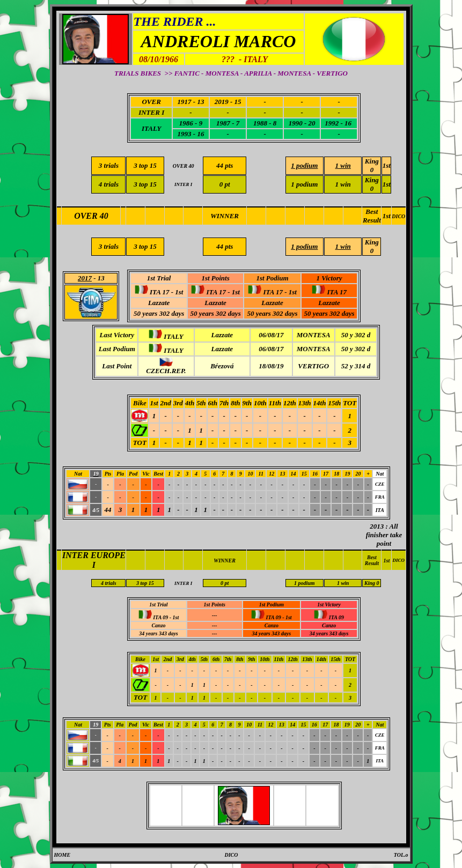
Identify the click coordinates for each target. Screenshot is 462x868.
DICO (398, 216)
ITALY (151, 128)
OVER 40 (91, 216)
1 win (343, 184)
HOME (63, 855)
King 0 (372, 165)
